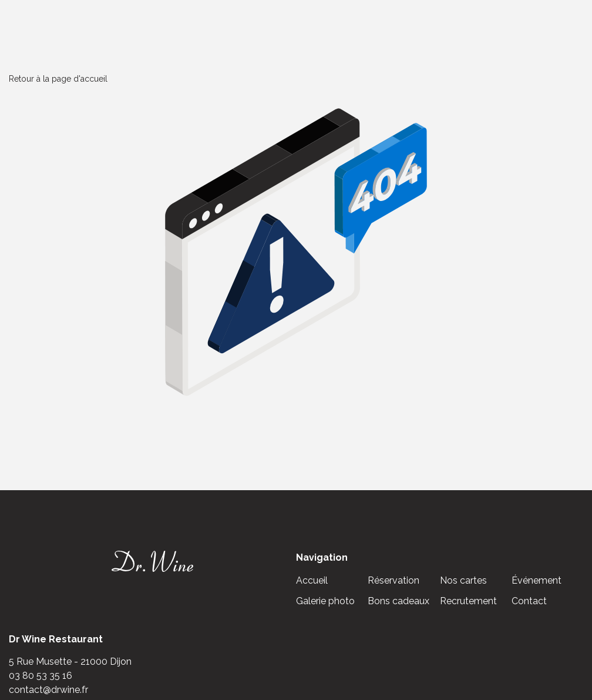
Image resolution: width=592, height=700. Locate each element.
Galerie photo (325, 601)
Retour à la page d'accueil (58, 79)
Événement (536, 580)
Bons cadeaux (398, 601)
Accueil (312, 580)
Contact (529, 601)
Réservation (393, 580)
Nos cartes (463, 580)
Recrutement (468, 601)
